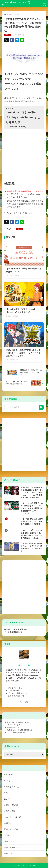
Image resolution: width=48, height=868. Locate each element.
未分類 (8, 835)
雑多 (8, 853)
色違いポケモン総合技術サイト (19, 722)
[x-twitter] (21, 702)
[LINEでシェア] (22, 40)
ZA (7, 799)
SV (8, 793)
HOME (8, 14)
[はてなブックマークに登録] (17, 40)
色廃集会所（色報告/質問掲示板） (21, 730)
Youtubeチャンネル (15, 725)
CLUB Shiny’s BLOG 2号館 (16, 4)
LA (7, 781)
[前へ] (24, 372)
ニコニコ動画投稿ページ (17, 732)
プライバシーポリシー (17, 688)
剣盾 (8, 823)
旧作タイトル (11, 829)
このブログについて (16, 696)
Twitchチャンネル (14, 727)
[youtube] (27, 702)
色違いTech (11, 841)
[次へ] (24, 383)
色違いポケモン (13, 847)
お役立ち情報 (11, 805)
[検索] (41, 407)
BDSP (9, 775)
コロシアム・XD (13, 817)
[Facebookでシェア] (12, 40)
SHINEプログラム (13, 787)
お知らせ (17, 14)
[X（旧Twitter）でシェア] (6, 40)
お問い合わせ (13, 691)
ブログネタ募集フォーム (18, 693)
